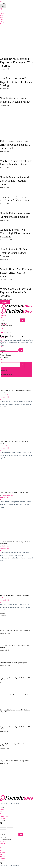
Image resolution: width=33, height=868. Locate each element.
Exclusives (3, 861)
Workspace (3, 852)
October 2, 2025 (5, 600)
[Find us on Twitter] (1, 823)
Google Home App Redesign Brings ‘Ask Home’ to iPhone (16, 273)
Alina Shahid (5, 395)
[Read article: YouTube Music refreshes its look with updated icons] (16, 579)
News (2, 11)
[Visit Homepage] (16, 304)
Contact (2, 814)
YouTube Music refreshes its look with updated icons (15, 595)
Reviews (2, 859)
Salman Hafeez (6, 446)
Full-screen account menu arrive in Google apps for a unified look (15, 145)
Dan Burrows (6, 546)
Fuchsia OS (3, 842)
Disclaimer (3, 818)
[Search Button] (2, 317)
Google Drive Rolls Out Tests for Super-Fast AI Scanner (14, 253)
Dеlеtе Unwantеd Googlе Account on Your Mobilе (14, 695)
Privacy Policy (4, 816)
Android (4, 315)
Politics (2, 15)
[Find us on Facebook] (0, 823)
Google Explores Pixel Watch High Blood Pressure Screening (16, 233)
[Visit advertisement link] (13, 119)
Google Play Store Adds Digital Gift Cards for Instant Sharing (16, 82)
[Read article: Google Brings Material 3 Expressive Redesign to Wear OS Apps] (16, 374)
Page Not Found (9, 333)
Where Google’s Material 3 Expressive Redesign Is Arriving (15, 292)
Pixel (1, 854)
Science (2, 18)
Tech (1, 24)
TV (2, 328)
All (1, 9)
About (2, 810)
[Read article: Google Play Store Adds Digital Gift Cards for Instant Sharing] (16, 425)
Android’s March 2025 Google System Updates (13, 663)
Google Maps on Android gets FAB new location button (14, 181)
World (2, 20)
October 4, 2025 (5, 397)
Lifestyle (3, 22)
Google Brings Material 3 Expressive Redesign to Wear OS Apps (16, 62)
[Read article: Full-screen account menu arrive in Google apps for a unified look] (16, 525)
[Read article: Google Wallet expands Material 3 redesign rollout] (16, 476)
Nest (1, 846)
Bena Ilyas (5, 598)
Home (2, 333)
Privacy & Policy (5, 812)
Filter (3, 6)
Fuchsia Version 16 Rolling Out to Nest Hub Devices (15, 630)
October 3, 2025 (5, 497)
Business (3, 13)
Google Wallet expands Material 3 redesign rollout (14, 493)
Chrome (2, 848)
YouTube (3, 856)
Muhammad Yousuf (7, 495)
